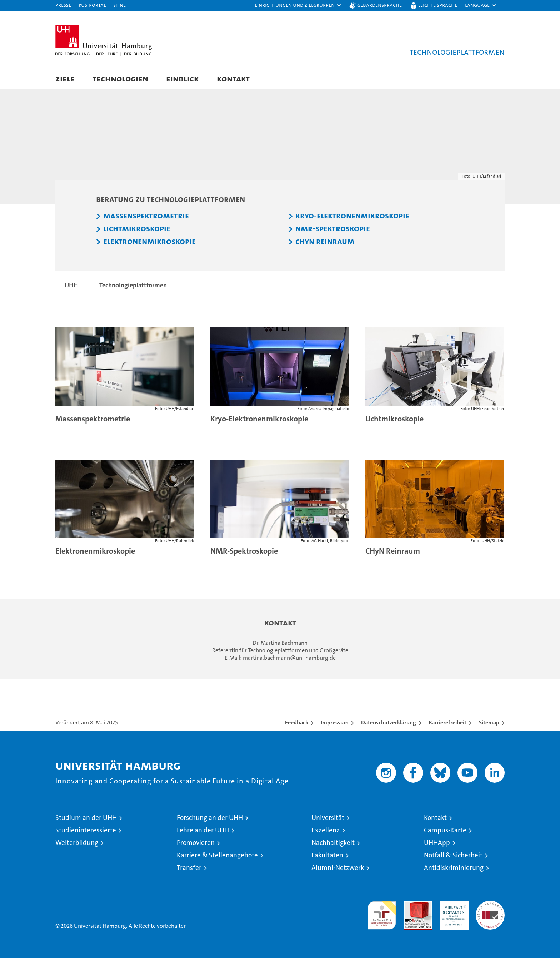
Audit (410, 906)
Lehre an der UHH (203, 832)
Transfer (189, 869)
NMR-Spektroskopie (333, 231)
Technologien (120, 78)
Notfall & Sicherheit (453, 857)
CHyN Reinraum (325, 243)
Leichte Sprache (438, 5)
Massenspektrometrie (146, 218)
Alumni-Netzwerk (338, 869)
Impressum (335, 724)
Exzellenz (326, 832)
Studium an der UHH (86, 819)
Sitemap (489, 724)
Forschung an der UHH (210, 819)
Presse (63, 5)
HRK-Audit (452, 906)
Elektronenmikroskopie (149, 243)
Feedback (297, 724)
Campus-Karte (445, 832)
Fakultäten (327, 857)
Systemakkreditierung (490, 906)
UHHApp (437, 844)
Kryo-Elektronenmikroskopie (352, 218)
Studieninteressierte (86, 832)
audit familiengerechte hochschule (382, 914)
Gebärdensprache (379, 5)
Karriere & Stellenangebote (217, 857)
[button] (298, 5)
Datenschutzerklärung (389, 724)
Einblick (182, 78)
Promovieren (196, 844)
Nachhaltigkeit (333, 844)
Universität (328, 819)
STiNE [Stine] (119, 5)
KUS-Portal (92, 5)
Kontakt (233, 78)
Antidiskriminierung (454, 869)
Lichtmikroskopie (137, 231)
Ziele (65, 78)
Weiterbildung (77, 844)
